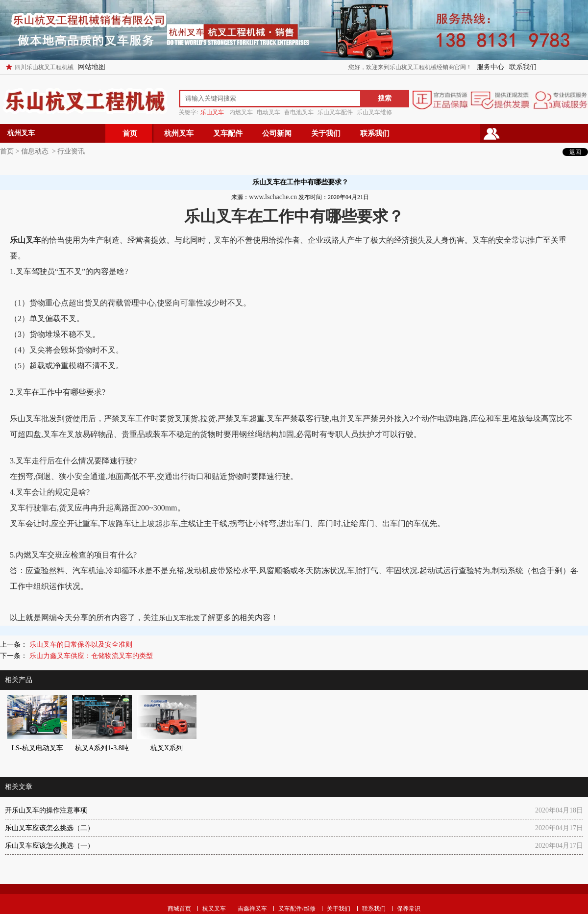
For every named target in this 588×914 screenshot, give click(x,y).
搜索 (385, 98)
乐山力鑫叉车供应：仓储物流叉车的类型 (90, 656)
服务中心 (490, 67)
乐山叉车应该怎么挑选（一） (49, 846)
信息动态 (35, 151)
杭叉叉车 (214, 909)
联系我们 (523, 67)
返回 (575, 152)
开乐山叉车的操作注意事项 (46, 810)
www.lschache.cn (273, 197)
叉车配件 (228, 133)
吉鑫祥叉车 (252, 909)
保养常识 (409, 909)
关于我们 (326, 133)
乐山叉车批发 (179, 618)
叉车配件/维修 (297, 909)
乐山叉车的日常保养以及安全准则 (80, 645)
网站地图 (92, 67)
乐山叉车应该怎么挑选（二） (49, 828)
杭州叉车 (179, 133)
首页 (130, 133)
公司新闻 (277, 133)
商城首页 (179, 909)
